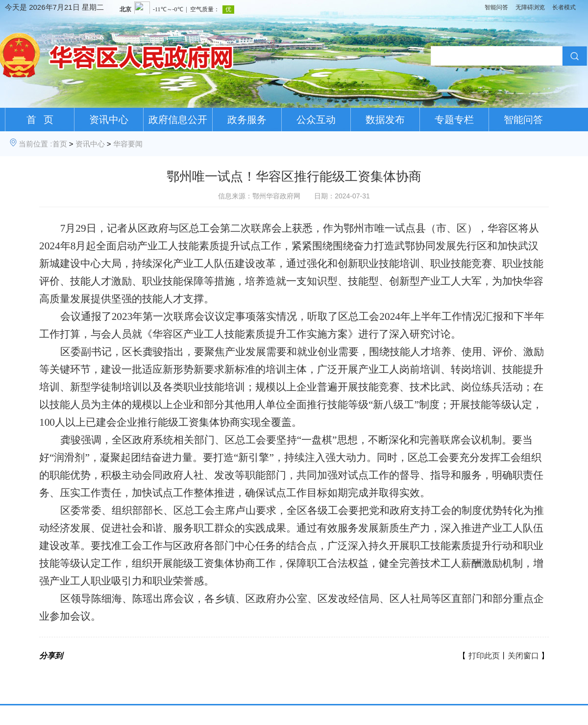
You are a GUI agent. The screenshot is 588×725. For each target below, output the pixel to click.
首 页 (40, 120)
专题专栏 (454, 120)
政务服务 (247, 120)
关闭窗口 (523, 656)
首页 (60, 144)
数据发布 (385, 120)
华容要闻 (128, 144)
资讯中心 (109, 120)
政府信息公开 (178, 120)
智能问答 (496, 7)
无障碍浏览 (530, 7)
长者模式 (564, 7)
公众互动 (316, 120)
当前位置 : (35, 144)
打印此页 (484, 656)
